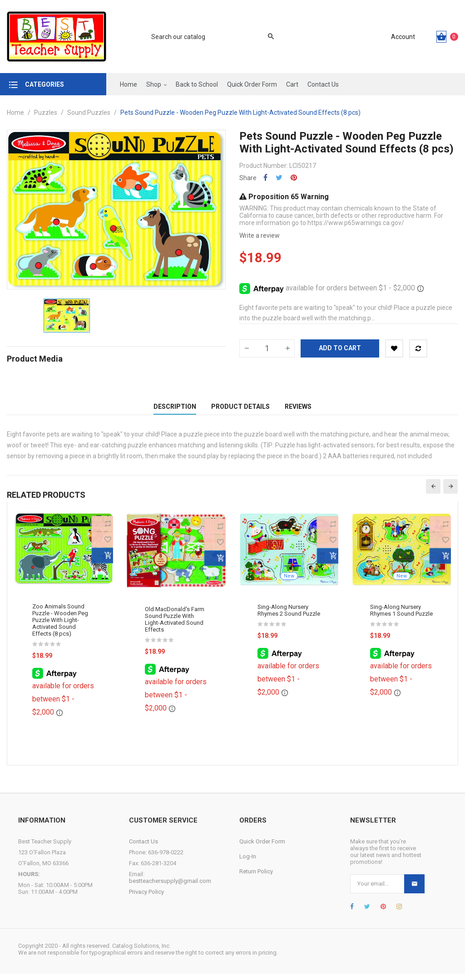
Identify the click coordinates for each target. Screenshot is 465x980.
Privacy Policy (146, 898)
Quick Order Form (262, 848)
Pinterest (294, 178)
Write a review (260, 235)
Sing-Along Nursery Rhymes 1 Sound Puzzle (401, 617)
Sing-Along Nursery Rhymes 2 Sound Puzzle (289, 617)
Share (265, 178)
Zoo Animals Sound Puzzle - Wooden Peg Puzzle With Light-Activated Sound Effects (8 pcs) (60, 627)
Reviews (298, 410)
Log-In (248, 863)
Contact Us (143, 848)
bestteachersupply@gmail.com (170, 887)
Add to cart (340, 348)
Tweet (279, 178)
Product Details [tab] (240, 410)
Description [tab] (175, 410)
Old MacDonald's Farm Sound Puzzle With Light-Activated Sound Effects (175, 626)
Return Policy (256, 878)
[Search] (208, 37)
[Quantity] (267, 348)
